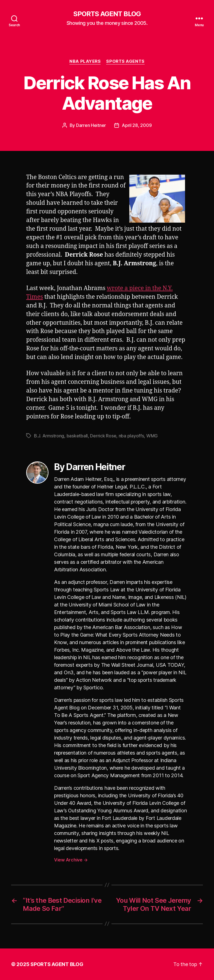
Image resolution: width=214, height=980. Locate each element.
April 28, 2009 (137, 125)
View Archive (71, 860)
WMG (152, 436)
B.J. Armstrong (49, 436)
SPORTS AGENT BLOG (107, 14)
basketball (77, 436)
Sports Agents (125, 61)
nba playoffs (131, 436)
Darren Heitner (91, 125)
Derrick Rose (103, 436)
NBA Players (85, 61)
